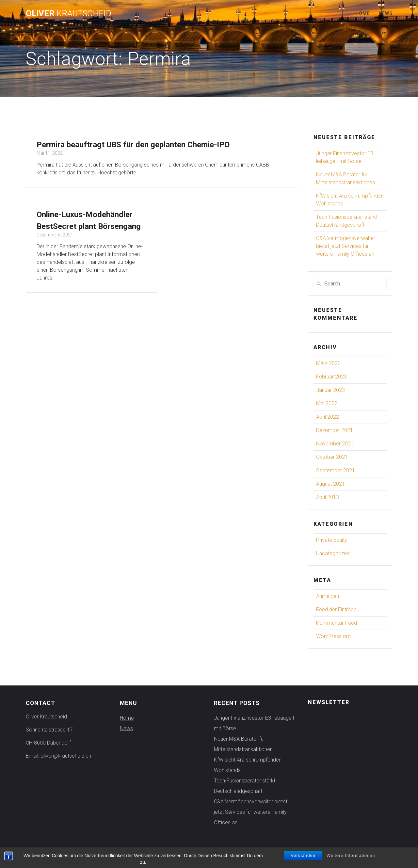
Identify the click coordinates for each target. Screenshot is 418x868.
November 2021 (335, 444)
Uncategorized (333, 553)
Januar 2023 (330, 390)
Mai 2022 (327, 403)
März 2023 (328, 363)
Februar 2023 (331, 377)
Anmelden (328, 596)
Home (362, 13)
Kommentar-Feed (337, 623)
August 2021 (330, 484)
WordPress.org (333, 636)
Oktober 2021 (332, 457)
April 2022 (328, 417)
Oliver (69, 14)
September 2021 (336, 470)
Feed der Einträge (336, 610)
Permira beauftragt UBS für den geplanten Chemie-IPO (133, 145)
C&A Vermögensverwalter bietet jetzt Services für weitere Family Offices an (346, 246)
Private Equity (332, 540)
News (386, 13)
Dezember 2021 (335, 430)
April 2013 (328, 497)
